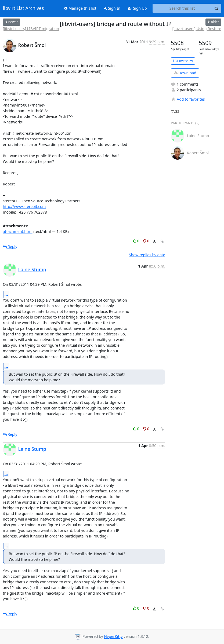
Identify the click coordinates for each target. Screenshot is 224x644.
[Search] (216, 8)
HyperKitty (113, 637)
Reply (10, 246)
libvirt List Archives (24, 8)
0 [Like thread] (137, 241)
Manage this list (80, 8)
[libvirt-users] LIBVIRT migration (31, 29)
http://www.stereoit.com (24, 206)
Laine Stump (32, 269)
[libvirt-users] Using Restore (197, 29)
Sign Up (137, 8)
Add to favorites (188, 99)
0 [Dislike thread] (146, 241)
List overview (183, 61)
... (6, 294)
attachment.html (18, 231)
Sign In (112, 8)
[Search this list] (182, 8)
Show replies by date (147, 255)
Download (185, 73)
